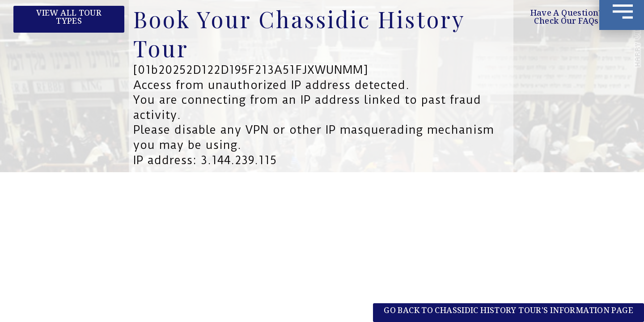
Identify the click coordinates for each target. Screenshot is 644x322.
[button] (566, 19)
